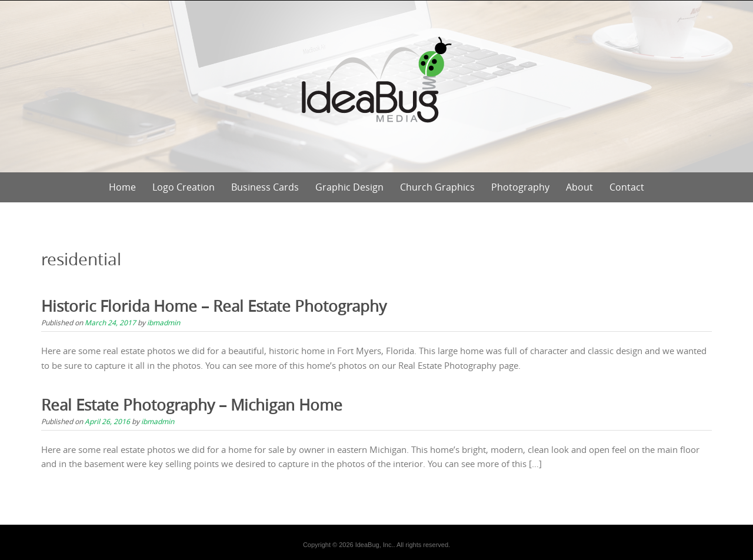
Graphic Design (349, 187)
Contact (627, 187)
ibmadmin (164, 322)
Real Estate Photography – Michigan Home (192, 405)
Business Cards (265, 187)
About (579, 187)
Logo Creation (184, 187)
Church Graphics (437, 187)
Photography (520, 187)
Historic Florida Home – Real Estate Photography (214, 306)
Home (122, 187)
